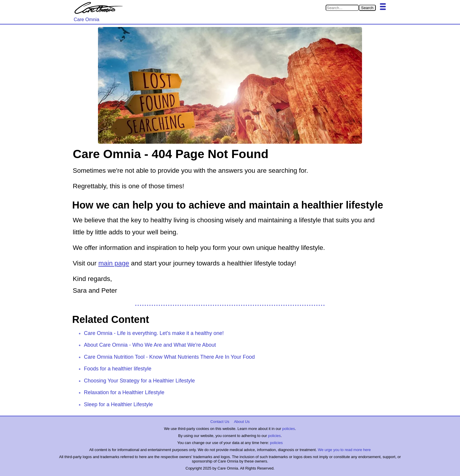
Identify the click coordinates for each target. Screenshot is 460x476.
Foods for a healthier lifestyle (118, 369)
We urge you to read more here (344, 450)
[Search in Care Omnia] (342, 8)
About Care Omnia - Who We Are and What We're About (150, 345)
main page (114, 263)
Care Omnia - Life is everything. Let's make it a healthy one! (154, 333)
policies (289, 429)
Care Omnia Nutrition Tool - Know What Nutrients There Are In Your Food (169, 357)
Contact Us (220, 422)
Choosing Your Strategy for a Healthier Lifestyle (139, 381)
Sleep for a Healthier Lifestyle (118, 404)
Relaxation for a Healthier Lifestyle (124, 392)
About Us (242, 422)
